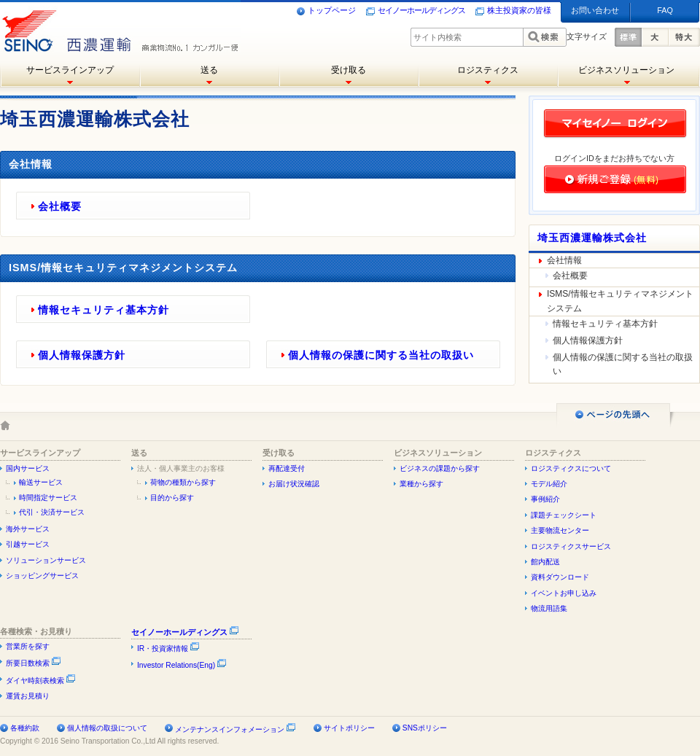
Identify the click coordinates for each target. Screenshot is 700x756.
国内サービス (28, 468)
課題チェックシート (564, 515)
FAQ (665, 10)
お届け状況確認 (294, 484)
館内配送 (545, 562)
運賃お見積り (28, 696)
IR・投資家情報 (168, 648)
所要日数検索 (34, 663)
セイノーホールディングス (416, 11)
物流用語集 (549, 608)
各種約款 (25, 728)
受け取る (349, 70)
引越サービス (28, 544)
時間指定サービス (48, 498)
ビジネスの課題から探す (440, 468)
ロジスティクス (488, 70)
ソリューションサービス (46, 560)
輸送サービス (41, 482)
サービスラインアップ (70, 70)
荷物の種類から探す (183, 482)
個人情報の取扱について (107, 728)
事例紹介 (545, 499)
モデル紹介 (549, 484)
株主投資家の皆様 (513, 11)
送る (209, 70)
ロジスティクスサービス (571, 546)
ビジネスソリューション (626, 70)
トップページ (326, 11)
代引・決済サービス (52, 512)
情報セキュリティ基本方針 (104, 310)
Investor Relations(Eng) (182, 665)
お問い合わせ (595, 10)
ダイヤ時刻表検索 (41, 681)
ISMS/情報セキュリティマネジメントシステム (620, 301)
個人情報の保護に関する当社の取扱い (381, 355)
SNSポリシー (425, 728)
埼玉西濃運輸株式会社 (592, 238)
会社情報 (564, 260)
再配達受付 (287, 468)
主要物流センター (560, 530)
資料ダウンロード (560, 577)
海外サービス (28, 529)
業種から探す (421, 484)
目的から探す (172, 498)
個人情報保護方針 (82, 355)
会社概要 (60, 206)
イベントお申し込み (564, 593)
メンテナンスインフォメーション (230, 729)
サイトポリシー (349, 728)
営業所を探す (28, 646)
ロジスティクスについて (571, 468)
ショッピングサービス (42, 576)
